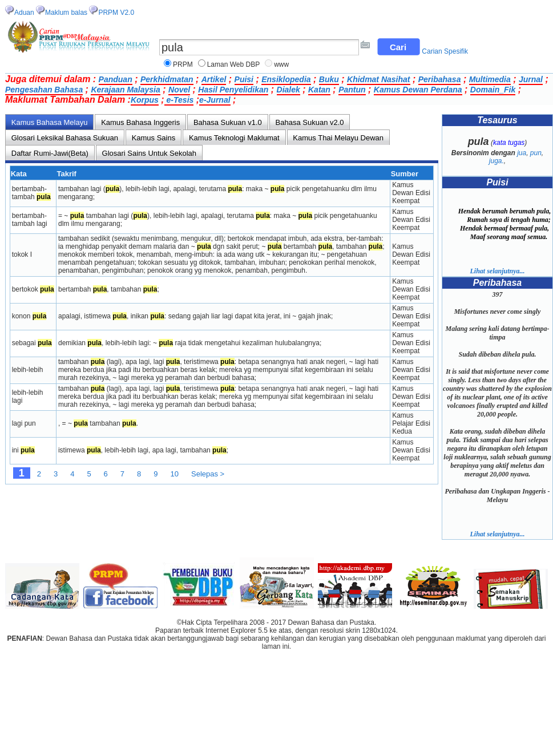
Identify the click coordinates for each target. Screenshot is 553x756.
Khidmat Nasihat (378, 79)
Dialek (288, 90)
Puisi (244, 79)
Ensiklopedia (286, 79)
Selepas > (208, 474)
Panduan (116, 79)
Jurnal (531, 79)
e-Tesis (179, 100)
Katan (319, 90)
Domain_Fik (493, 90)
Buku (329, 79)
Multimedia (490, 79)
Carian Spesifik (445, 51)
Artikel (214, 79)
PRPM (183, 64)
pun (536, 153)
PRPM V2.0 (116, 13)
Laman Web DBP (234, 64)
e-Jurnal (215, 100)
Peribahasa (440, 79)
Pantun (352, 90)
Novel (179, 90)
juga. (497, 161)
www (281, 64)
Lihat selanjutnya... (497, 271)
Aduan (24, 13)
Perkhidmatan (167, 79)
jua (522, 153)
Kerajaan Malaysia (125, 90)
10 (175, 474)
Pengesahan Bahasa (44, 90)
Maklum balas (66, 13)
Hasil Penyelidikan (233, 90)
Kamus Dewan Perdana (418, 90)
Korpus (145, 100)
